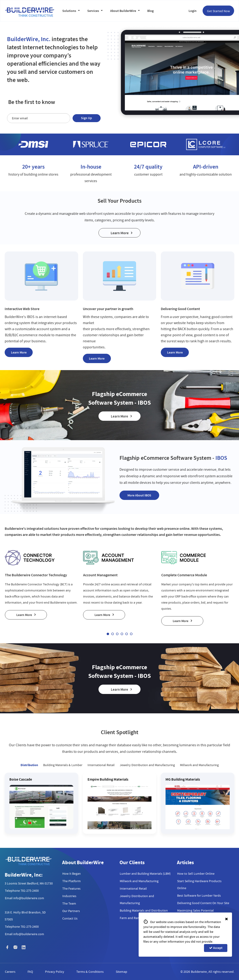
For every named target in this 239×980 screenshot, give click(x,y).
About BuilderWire (125, 11)
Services (95, 11)
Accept (216, 948)
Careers (10, 972)
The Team (69, 903)
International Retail (101, 765)
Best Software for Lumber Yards (199, 895)
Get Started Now (218, 11)
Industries (69, 896)
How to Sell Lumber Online (196, 874)
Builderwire (199, 972)
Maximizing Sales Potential (195, 910)
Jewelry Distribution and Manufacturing (147, 765)
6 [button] (131, 634)
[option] (33, 144)
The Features (71, 888)
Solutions (71, 11)
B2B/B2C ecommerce (21, 335)
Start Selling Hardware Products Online (199, 884)
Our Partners (71, 911)
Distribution (29, 765)
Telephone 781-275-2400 (22, 891)
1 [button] (108, 634)
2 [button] (112, 634)
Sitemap (121, 972)
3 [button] (117, 634)
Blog (150, 11)
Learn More (120, 233)
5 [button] (127, 634)
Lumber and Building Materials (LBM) (145, 874)
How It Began (72, 874)
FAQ (30, 972)
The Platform (72, 881)
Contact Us (70, 918)
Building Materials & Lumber (63, 765)
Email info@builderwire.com (25, 898)
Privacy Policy (55, 972)
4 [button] (122, 634)
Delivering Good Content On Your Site (203, 903)
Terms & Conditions (90, 972)
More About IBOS (139, 495)
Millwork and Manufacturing (199, 765)
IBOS (31, 317)
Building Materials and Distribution (144, 910)
